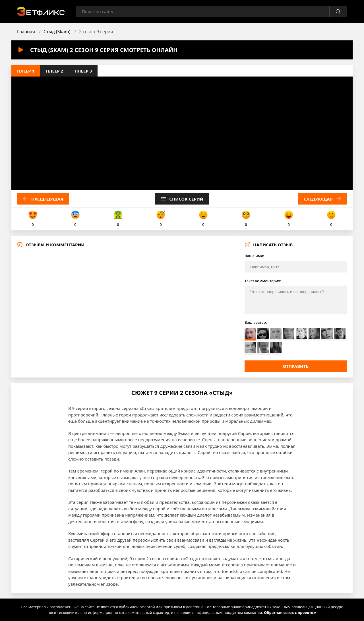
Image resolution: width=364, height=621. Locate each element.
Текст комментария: (263, 281)
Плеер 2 (54, 71)
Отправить (296, 366)
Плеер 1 (26, 71)
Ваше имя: (254, 256)
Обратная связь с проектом (290, 612)
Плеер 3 (83, 71)
